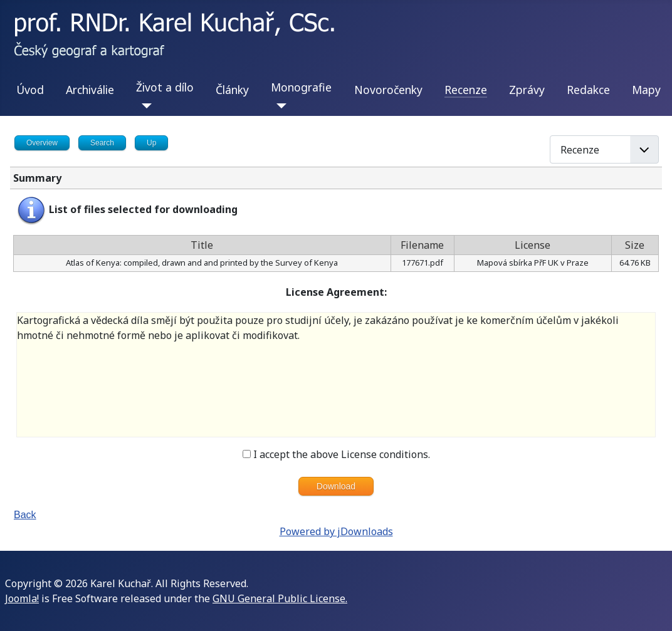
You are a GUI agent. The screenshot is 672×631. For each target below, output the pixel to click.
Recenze (466, 90)
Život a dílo (165, 87)
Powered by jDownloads (336, 531)
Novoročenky (388, 90)
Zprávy (527, 90)
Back (25, 515)
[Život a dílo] (144, 106)
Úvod (30, 90)
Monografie (301, 87)
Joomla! (22, 598)
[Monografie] (279, 106)
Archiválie (90, 90)
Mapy (646, 90)
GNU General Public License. (280, 598)
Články (232, 90)
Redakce (588, 90)
